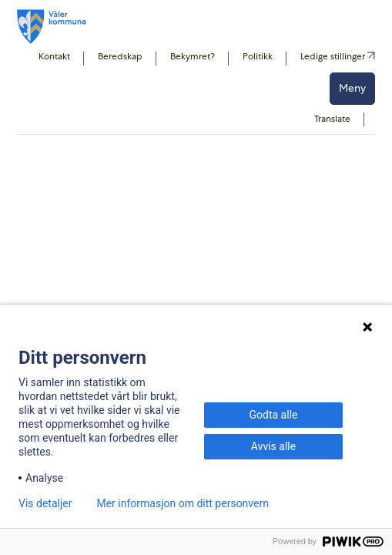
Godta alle (274, 415)
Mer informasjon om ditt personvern (182, 503)
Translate (332, 119)
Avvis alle (273, 446)
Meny (352, 88)
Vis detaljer (45, 503)
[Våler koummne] (52, 27)
